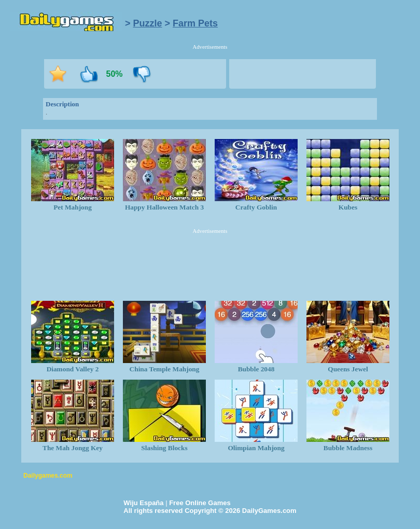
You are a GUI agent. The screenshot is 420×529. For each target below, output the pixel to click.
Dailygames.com (48, 476)
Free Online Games (200, 503)
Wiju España (143, 503)
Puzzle (148, 23)
